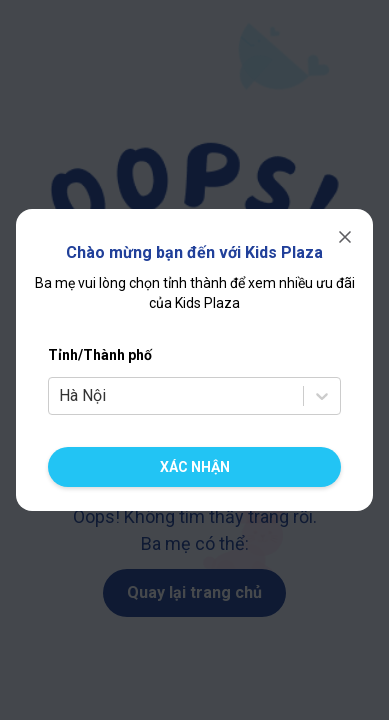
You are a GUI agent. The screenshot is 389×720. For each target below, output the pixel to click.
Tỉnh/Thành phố (100, 355)
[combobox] (61, 396)
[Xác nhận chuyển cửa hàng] (194, 467)
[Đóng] (345, 237)
